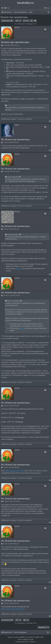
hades (17, 125)
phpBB (21, 637)
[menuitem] (7, 8)
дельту (18, 268)
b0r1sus (17, 212)
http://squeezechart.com (14, 471)
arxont (17, 27)
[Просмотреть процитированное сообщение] (20, 177)
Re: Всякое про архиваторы (16, 139)
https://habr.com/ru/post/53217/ (13, 609)
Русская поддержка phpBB (26, 639)
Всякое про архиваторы (14, 17)
